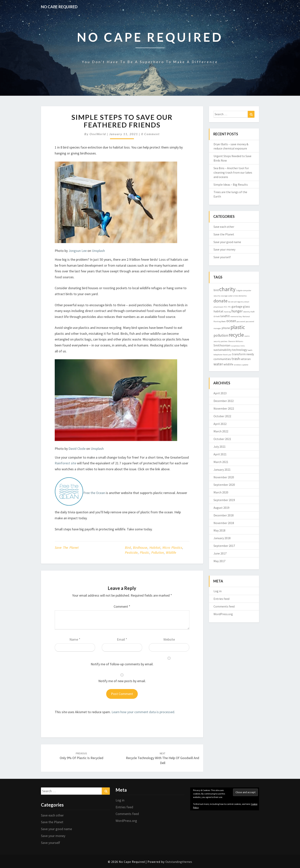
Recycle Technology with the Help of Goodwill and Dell (163, 758)
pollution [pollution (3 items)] (221, 335)
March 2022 (221, 431)
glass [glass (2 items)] (246, 306)
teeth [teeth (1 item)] (250, 350)
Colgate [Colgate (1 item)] (239, 290)
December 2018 (224, 515)
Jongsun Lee (78, 251)
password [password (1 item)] (241, 321)
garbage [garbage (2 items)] (237, 306)
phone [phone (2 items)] (226, 328)
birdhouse (140, 548)
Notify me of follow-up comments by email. (122, 664)
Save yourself (222, 257)
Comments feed (224, 606)
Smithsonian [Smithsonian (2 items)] (222, 345)
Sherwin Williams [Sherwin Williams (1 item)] (236, 341)
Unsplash (98, 251)
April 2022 (220, 424)
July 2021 (220, 447)
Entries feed (221, 599)
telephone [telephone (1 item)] (218, 355)
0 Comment (150, 134)
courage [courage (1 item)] (224, 296)
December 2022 (224, 401)
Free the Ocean (94, 493)
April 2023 (220, 393)
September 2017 (224, 546)
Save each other (224, 227)
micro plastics (172, 548)
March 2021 (221, 462)
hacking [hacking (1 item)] (227, 312)
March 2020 (221, 492)
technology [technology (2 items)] (240, 350)
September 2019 (224, 500)
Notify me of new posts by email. (122, 681)
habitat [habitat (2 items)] (218, 311)
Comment (122, 606)
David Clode (77, 449)
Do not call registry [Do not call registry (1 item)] (236, 302)
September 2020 (224, 485)
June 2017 (220, 553)
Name (75, 639)
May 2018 (219, 530)
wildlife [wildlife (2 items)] (228, 364)
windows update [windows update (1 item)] (241, 365)
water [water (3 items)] (218, 364)
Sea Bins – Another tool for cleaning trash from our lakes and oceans (233, 172)
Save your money (224, 249)
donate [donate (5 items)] (221, 301)
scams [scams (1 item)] (247, 336)
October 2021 (222, 439)
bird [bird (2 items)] (216, 290)
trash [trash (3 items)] (236, 359)
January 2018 (222, 538)
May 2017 (219, 561)
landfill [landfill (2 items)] (225, 316)
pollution (158, 552)
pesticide (131, 552)
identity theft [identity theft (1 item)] (249, 312)
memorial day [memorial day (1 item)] (236, 316)
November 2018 (224, 523)
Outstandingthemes (179, 862)
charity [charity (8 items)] (227, 289)
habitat (155, 548)
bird (128, 548)
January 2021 (222, 470)
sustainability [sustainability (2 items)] (223, 350)
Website (169, 639)
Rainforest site (65, 463)
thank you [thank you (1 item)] (227, 355)
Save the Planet (67, 548)
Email (122, 639)
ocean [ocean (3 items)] (231, 321)
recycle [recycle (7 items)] (236, 335)
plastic (145, 552)
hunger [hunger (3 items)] (237, 311)
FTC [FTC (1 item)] (229, 307)
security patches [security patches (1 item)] (221, 341)
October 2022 (222, 416)
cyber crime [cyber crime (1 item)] (233, 296)
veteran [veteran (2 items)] (246, 359)
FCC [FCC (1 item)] (226, 307)
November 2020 (224, 477)
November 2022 (224, 408)
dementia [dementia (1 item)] (243, 296)
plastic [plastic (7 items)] (238, 327)
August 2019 (221, 508)
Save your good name (227, 242)
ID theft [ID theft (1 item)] (217, 316)
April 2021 (220, 454)
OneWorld (98, 134)
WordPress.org (223, 614)
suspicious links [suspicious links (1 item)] (238, 346)
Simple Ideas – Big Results (231, 185)
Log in (218, 591)
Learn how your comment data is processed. (143, 712)
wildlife (171, 552)
